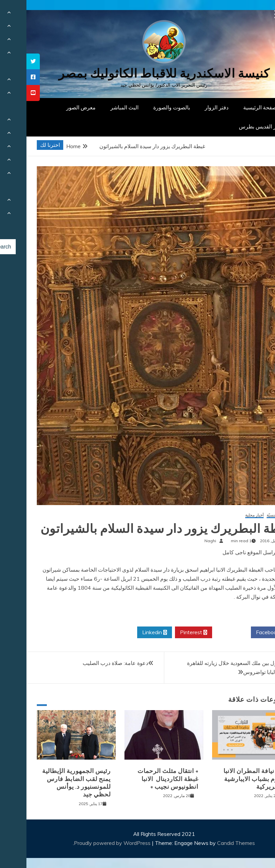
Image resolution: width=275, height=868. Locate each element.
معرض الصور (55, 107)
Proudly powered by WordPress (86, 843)
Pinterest (167, 633)
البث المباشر (98, 107)
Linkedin (128, 633)
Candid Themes (210, 843)
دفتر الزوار (190, 107)
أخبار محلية (228, 515)
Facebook (244, 633)
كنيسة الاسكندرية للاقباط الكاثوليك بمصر (138, 73)
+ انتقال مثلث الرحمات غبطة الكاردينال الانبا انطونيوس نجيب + (142, 779)
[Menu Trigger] (252, 14)
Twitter (205, 633)
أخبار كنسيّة (250, 515)
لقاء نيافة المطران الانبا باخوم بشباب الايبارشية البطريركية (228, 779)
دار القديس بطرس (233, 126)
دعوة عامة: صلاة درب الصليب (89, 663)
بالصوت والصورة (145, 107)
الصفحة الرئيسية (235, 107)
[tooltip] (7, 61)
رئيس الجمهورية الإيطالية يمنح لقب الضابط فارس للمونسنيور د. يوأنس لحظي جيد (50, 783)
